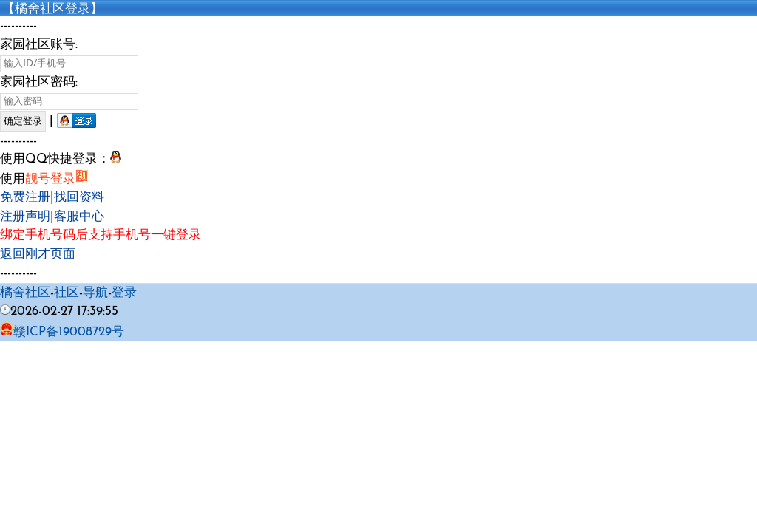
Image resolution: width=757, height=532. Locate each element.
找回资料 (79, 198)
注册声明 (25, 217)
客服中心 (79, 217)
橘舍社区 (25, 293)
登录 (124, 293)
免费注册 (25, 198)
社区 (67, 293)
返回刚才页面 (38, 255)
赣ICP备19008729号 (62, 332)
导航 (95, 293)
